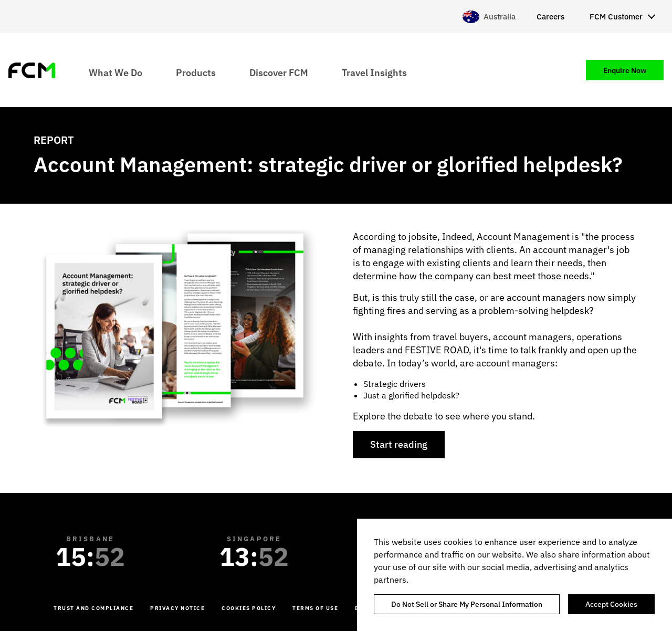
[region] (514, 575)
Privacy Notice (177, 608)
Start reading (399, 444)
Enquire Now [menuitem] (625, 70)
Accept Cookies (611, 604)
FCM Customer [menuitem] (616, 17)
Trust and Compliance (93, 608)
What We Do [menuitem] (115, 72)
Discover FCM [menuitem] (279, 72)
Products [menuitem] (196, 72)
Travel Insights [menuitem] (374, 72)
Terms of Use (315, 608)
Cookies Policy (249, 608)
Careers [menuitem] (550, 17)
